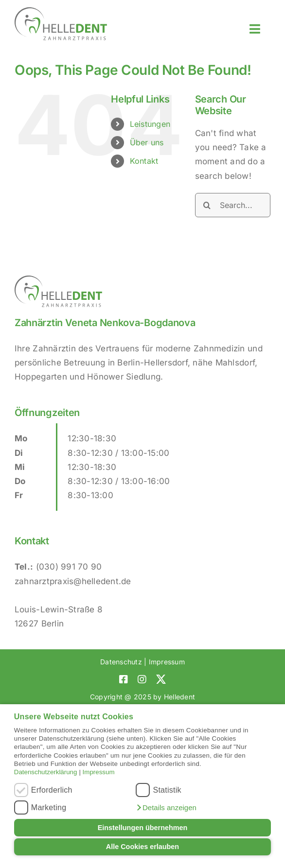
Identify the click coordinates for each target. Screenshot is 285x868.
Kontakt (144, 161)
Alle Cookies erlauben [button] (142, 847)
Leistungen (150, 124)
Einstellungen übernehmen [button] (143, 828)
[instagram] (142, 679)
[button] (166, 808)
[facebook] (124, 679)
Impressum (99, 772)
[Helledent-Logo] (61, 11)
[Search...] (233, 205)
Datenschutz (121, 662)
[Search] (207, 205)
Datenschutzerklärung (46, 772)
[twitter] (161, 679)
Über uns (147, 142)
